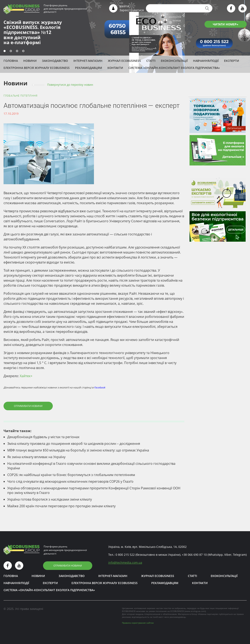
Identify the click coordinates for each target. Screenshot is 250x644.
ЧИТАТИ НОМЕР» (226, 24)
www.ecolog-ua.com (195, 611)
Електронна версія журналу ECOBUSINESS (37, 68)
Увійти (124, 6)
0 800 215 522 (125, 555)
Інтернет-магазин (88, 61)
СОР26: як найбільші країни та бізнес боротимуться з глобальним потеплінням (71, 475)
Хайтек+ (26, 376)
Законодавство (55, 61)
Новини (30, 61)
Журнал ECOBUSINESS (124, 61)
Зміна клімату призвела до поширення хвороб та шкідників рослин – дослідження (74, 444)
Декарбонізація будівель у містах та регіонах (43, 437)
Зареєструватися (132, 10)
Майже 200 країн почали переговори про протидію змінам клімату (61, 506)
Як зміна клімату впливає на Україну (36, 457)
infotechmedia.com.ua (125, 563)
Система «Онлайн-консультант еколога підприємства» (174, 68)
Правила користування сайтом (138, 623)
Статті (151, 61)
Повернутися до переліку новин (70, 85)
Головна (11, 61)
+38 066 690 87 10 (194, 555)
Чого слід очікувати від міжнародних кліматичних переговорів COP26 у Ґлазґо (70, 481)
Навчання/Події (206, 61)
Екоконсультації (174, 61)
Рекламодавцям (89, 68)
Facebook (100, 387)
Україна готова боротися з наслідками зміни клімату (50, 499)
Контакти (115, 68)
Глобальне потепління (20, 96)
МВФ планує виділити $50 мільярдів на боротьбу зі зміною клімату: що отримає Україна (78, 450)
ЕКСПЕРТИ (232, 61)
